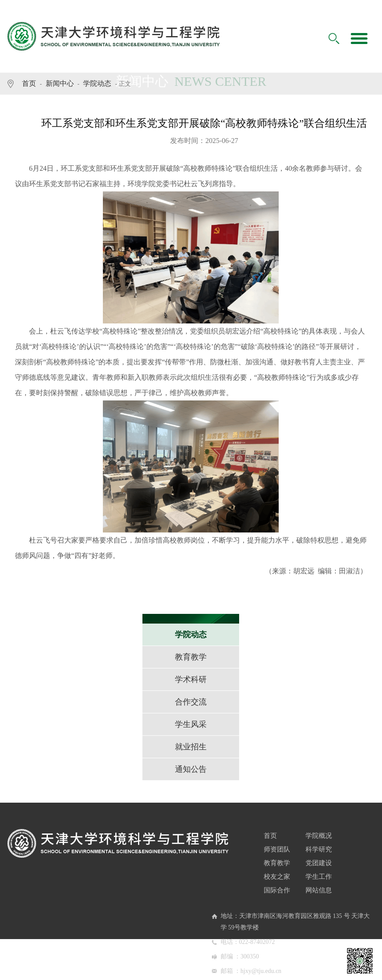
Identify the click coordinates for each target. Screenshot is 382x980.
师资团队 (277, 849)
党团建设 (319, 863)
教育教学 (277, 863)
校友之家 (277, 877)
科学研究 (319, 849)
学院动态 (97, 83)
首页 (29, 83)
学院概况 (319, 836)
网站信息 (319, 890)
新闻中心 (60, 83)
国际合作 (277, 890)
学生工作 (319, 877)
